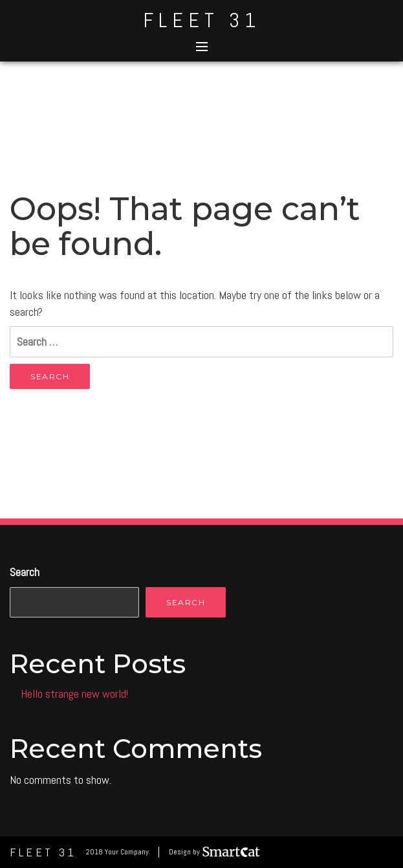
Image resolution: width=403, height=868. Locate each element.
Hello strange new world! (74, 694)
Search (25, 572)
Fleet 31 (202, 20)
